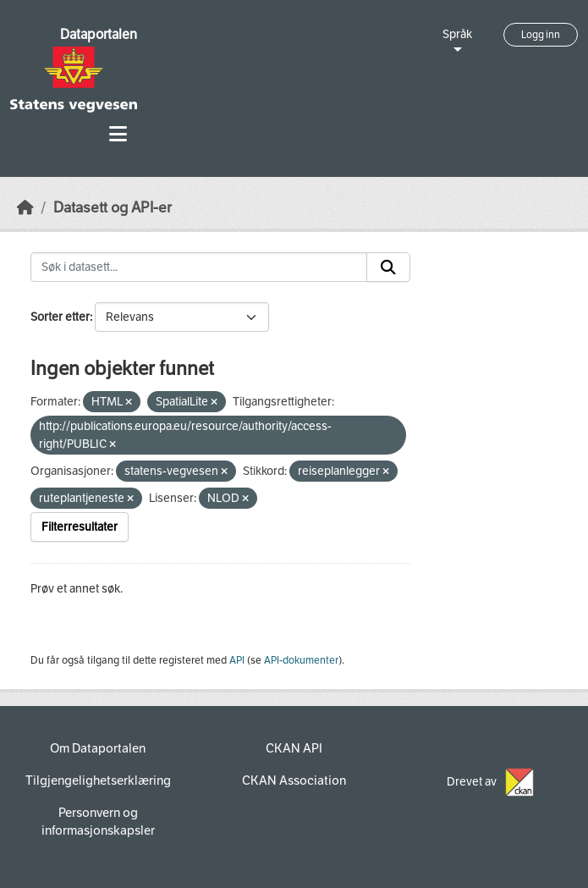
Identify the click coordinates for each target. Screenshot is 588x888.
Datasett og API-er (113, 208)
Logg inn (541, 35)
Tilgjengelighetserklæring (98, 780)
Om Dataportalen (98, 748)
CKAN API (294, 748)
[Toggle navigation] (118, 134)
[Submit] (388, 268)
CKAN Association (294, 780)
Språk (457, 34)
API (237, 660)
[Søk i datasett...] (199, 268)
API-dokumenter (301, 660)
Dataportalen (99, 34)
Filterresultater (80, 527)
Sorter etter (60, 317)
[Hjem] (25, 208)
